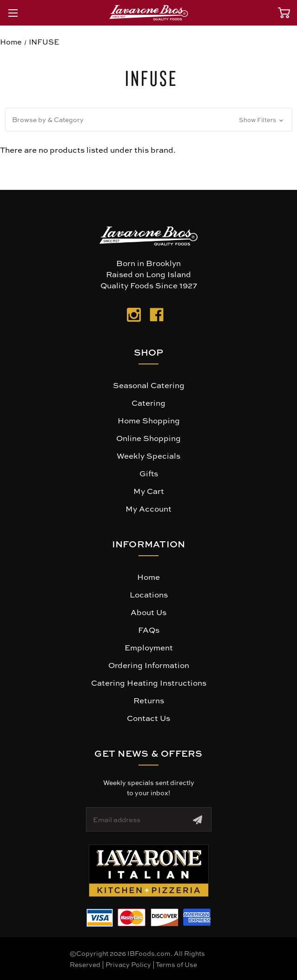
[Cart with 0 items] (284, 13)
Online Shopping (148, 438)
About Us (148, 612)
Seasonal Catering (149, 385)
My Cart (149, 491)
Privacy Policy (128, 964)
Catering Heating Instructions (149, 682)
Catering (148, 402)
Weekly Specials (148, 455)
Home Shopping (149, 420)
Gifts (149, 473)
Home (148, 577)
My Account (148, 508)
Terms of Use (176, 964)
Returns (149, 700)
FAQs (149, 630)
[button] (149, 120)
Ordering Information (149, 665)
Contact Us (148, 718)
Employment (149, 647)
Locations (149, 594)
